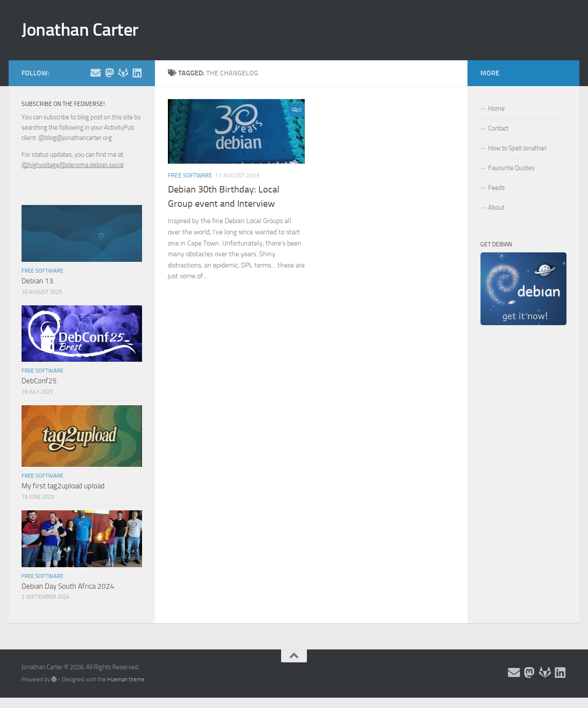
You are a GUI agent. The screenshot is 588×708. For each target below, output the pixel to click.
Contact (498, 128)
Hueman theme (126, 679)
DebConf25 (39, 381)
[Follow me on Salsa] (123, 73)
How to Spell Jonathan (517, 148)
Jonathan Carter (80, 30)
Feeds (497, 188)
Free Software (190, 175)
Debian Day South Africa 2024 (68, 586)
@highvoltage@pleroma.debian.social (73, 165)
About (496, 208)
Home (497, 109)
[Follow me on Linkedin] (137, 73)
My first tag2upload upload (63, 486)
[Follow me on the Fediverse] (109, 73)
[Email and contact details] (96, 73)
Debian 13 (37, 281)
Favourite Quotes (511, 168)
